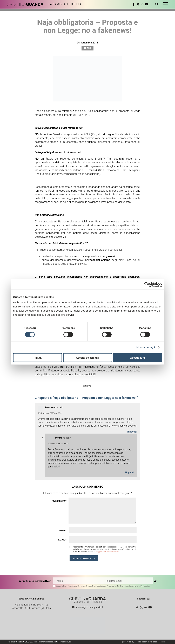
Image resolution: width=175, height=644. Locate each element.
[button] (166, 4)
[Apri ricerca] (157, 4)
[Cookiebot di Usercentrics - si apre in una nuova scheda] (147, 285)
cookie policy (141, 642)
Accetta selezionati (87, 358)
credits (164, 642)
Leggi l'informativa (143, 586)
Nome (63, 530)
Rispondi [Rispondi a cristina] (129, 473)
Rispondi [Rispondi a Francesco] (132, 432)
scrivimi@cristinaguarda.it (89, 607)
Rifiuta (38, 358)
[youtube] (146, 4)
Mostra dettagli (146, 347)
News (87, 48)
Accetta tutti (137, 358)
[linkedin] (142, 4)
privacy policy (128, 642)
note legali (153, 642)
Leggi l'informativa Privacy (107, 552)
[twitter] (138, 4)
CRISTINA (25, 4)
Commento (59, 501)
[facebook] (134, 4)
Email (62, 540)
